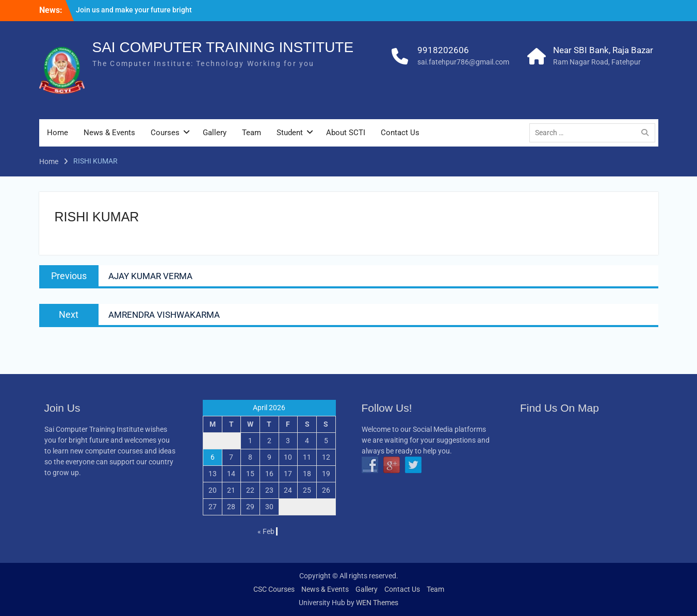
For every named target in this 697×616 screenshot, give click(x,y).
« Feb (266, 531)
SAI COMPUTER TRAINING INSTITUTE (223, 47)
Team (252, 133)
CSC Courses (274, 589)
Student (290, 133)
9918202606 (443, 50)
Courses (165, 133)
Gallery (215, 133)
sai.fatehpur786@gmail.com (463, 62)
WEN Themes (377, 603)
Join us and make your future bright (134, 10)
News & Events (109, 133)
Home (58, 133)
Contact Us (400, 133)
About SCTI (346, 133)
